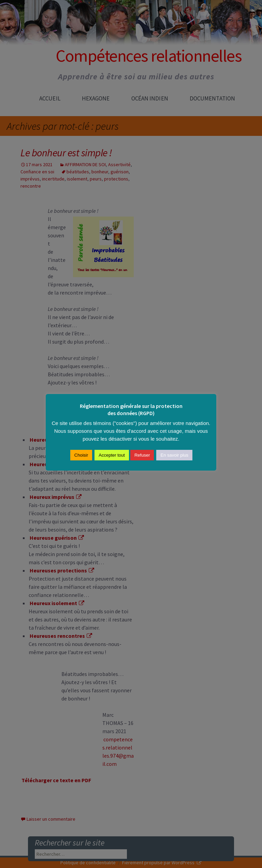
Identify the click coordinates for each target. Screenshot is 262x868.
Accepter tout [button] (112, 455)
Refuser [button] (142, 455)
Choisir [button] (81, 455)
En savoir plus (174, 455)
